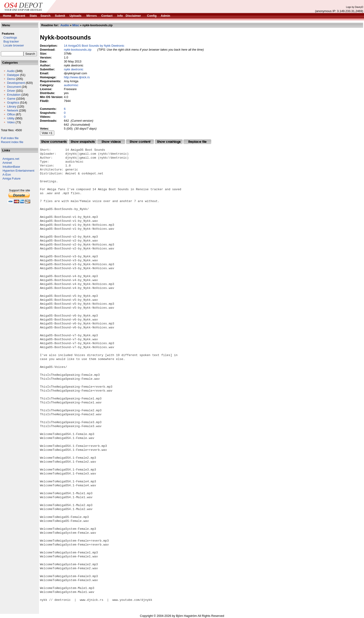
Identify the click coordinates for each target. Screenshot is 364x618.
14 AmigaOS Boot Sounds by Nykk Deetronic (94, 46)
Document (14, 87)
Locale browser (12, 45)
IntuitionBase (11, 167)
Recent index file (12, 142)
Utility (11, 118)
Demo (11, 79)
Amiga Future (12, 178)
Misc (76, 25)
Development (16, 83)
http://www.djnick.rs (77, 77)
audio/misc (71, 85)
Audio (11, 71)
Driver (11, 91)
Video (11, 122)
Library (12, 106)
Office (11, 114)
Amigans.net (11, 159)
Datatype (13, 75)
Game (11, 99)
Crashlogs (9, 38)
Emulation (14, 95)
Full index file (10, 138)
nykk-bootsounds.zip (78, 50)
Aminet (7, 163)
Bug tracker (10, 41)
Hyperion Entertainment (18, 171)
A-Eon (7, 175)
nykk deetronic (74, 69)
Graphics (13, 103)
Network (13, 110)
